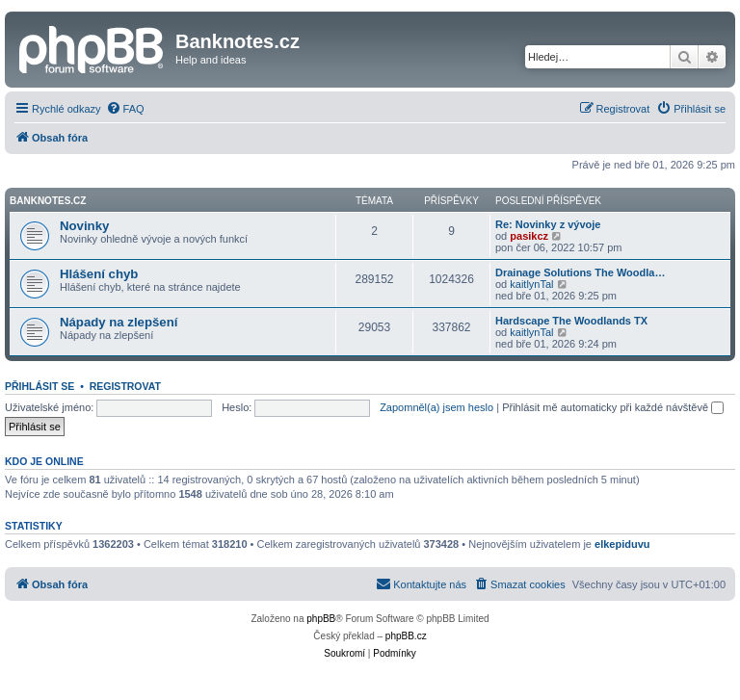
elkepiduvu (622, 544)
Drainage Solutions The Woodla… (580, 272)
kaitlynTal (531, 284)
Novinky (84, 226)
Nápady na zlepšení (119, 322)
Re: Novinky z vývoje (548, 224)
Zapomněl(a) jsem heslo (436, 407)
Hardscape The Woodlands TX (571, 321)
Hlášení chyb (99, 274)
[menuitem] (125, 109)
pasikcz (529, 236)
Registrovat (125, 386)
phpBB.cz (406, 636)
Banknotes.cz (48, 201)
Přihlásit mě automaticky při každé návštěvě (613, 407)
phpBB (321, 619)
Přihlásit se (40, 386)
